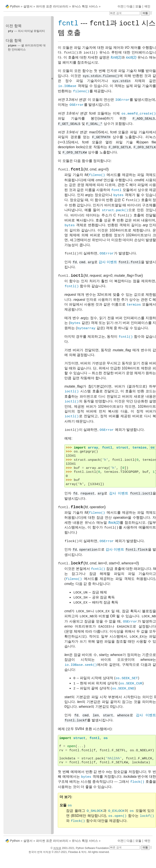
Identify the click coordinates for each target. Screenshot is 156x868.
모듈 (138, 6)
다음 (130, 6)
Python (15, 6)
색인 (147, 6)
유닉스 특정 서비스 (85, 6)
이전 (121, 6)
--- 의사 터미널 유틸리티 (26, 31)
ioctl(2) (131, 58)
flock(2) (114, 525)
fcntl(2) (116, 58)
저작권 (57, 848)
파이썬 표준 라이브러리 (52, 6)
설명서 (28, 6)
